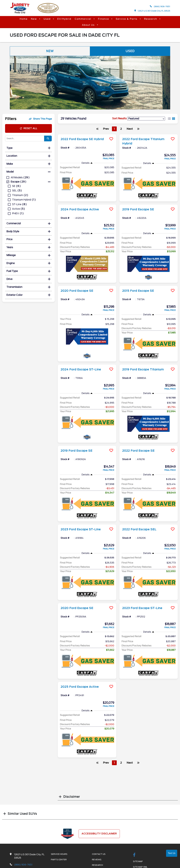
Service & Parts (127, 19)
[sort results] (146, 119)
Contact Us (99, 854)
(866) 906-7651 (160, 6)
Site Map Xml (140, 867)
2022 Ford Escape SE (138, 450)
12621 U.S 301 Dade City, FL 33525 (152, 11)
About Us (89, 25)
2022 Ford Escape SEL (139, 529)
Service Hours (59, 854)
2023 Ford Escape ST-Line (81, 529)
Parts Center (59, 859)
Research (151, 19)
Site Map (138, 861)
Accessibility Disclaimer (99, 833)
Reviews (97, 859)
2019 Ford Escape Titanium (143, 369)
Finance (104, 19)
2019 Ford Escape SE (138, 209)
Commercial (83, 19)
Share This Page (40, 119)
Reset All (29, 128)
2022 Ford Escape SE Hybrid (82, 139)
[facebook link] (134, 855)
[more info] (87, 135)
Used (48, 19)
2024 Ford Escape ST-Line (81, 369)
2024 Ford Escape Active (80, 209)
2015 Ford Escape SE (138, 290)
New (34, 19)
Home (24, 19)
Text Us (172, 853)
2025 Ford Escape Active (80, 686)
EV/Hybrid (64, 19)
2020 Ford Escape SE (77, 290)
